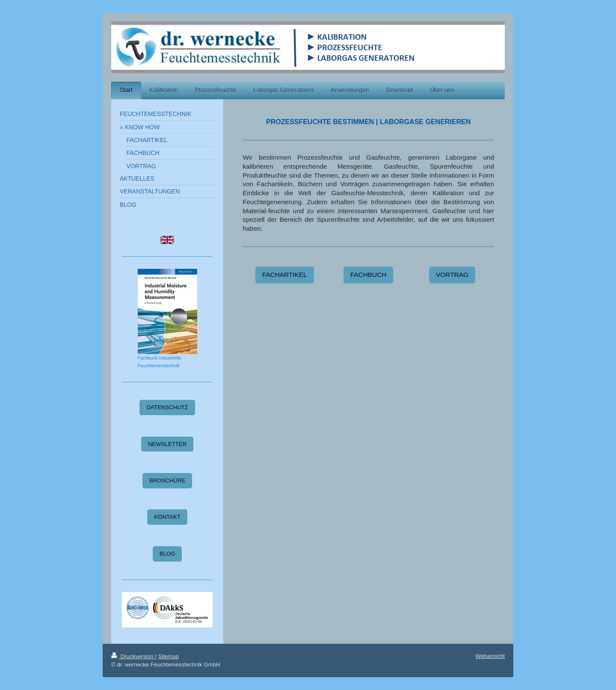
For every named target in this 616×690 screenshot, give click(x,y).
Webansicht (490, 656)
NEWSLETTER (167, 444)
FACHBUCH (369, 275)
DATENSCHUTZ (167, 407)
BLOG (167, 554)
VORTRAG (452, 275)
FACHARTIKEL (285, 275)
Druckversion (133, 656)
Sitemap (168, 656)
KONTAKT (167, 517)
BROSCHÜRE (167, 480)
